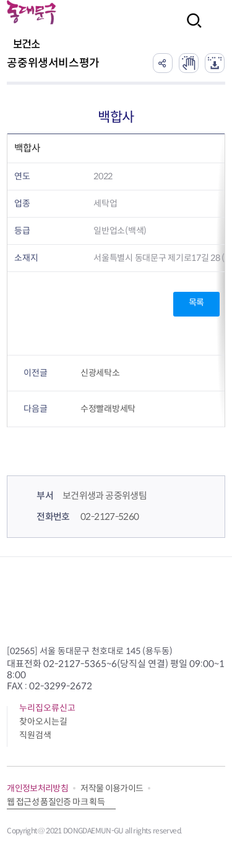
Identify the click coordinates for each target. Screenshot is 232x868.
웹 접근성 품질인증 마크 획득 (56, 802)
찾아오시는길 (43, 721)
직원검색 (35, 735)
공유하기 (163, 63)
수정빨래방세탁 (108, 409)
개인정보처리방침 (37, 788)
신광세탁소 (100, 373)
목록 (196, 302)
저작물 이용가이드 (112, 788)
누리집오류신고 (47, 708)
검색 (191, 29)
